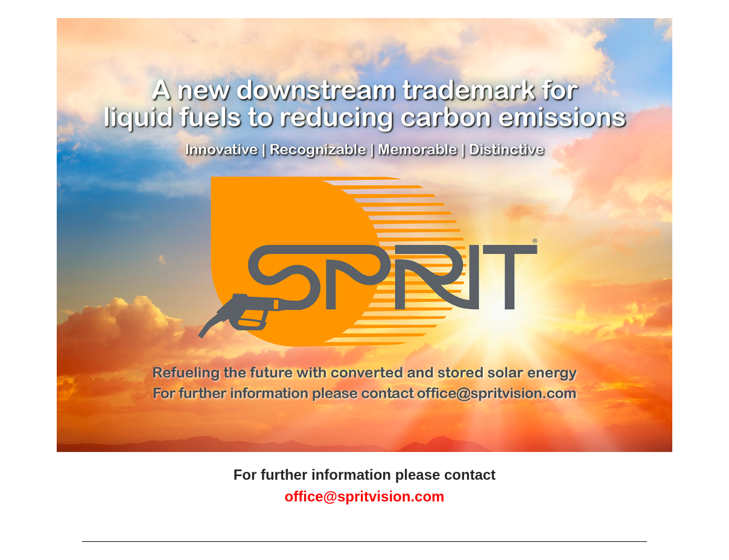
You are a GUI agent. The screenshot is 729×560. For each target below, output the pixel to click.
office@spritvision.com (365, 496)
